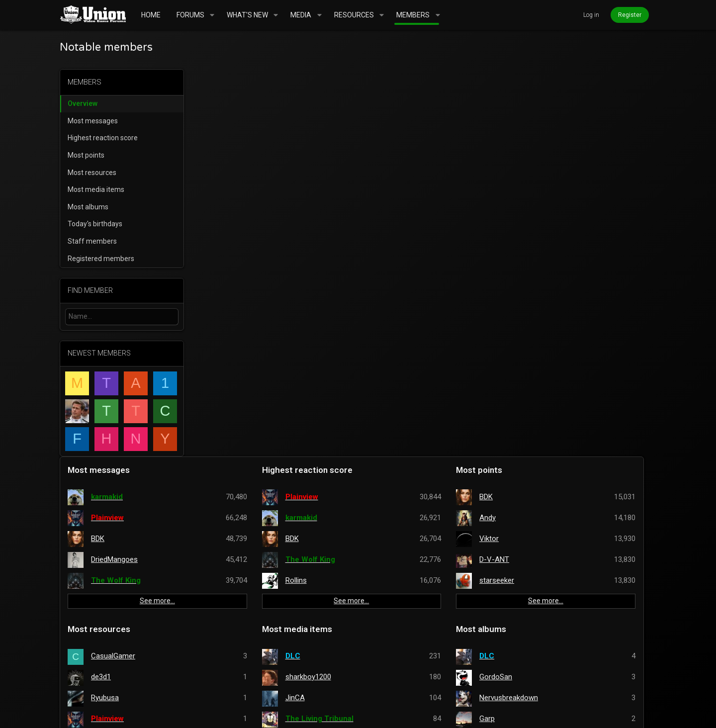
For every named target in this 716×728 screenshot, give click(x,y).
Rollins (390, 193)
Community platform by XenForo (161, 713)
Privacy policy (554, 685)
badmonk (548, 352)
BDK (232, 151)
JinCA (389, 310)
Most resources (92, 173)
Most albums (88, 207)
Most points (86, 155)
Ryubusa (239, 310)
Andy (541, 130)
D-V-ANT (547, 172)
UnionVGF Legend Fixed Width (135, 685)
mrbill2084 (230, 642)
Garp (540, 331)
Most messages (93, 121)
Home (618, 685)
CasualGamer (247, 269)
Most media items (96, 189)
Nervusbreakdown (562, 310)
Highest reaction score (103, 138)
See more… (271, 214)
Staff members (92, 241)
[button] (212, 15)
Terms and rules (494, 685)
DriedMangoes (249, 172)
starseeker (550, 193)
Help (594, 685)
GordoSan (549, 289)
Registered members (101, 259)
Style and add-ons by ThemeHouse (328, 713)
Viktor (542, 151)
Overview (83, 103)
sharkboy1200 (402, 289)
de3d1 (235, 289)
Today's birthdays (95, 224)
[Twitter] (652, 713)
